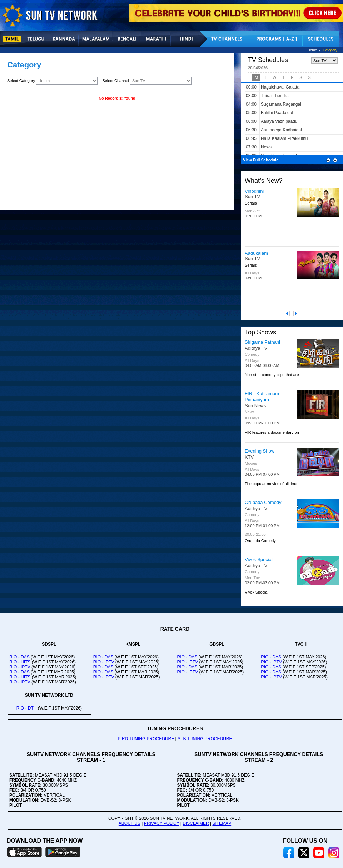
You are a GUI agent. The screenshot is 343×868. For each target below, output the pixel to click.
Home (312, 50)
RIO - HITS (20, 662)
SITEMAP (222, 823)
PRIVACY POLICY (162, 823)
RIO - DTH (27, 708)
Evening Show (260, 451)
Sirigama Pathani (262, 342)
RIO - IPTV (20, 667)
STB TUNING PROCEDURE (205, 739)
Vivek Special (259, 559)
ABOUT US (130, 823)
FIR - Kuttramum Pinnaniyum (262, 397)
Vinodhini (254, 191)
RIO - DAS (19, 657)
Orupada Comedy (263, 502)
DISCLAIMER (196, 823)
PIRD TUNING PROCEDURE (146, 739)
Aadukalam (256, 253)
